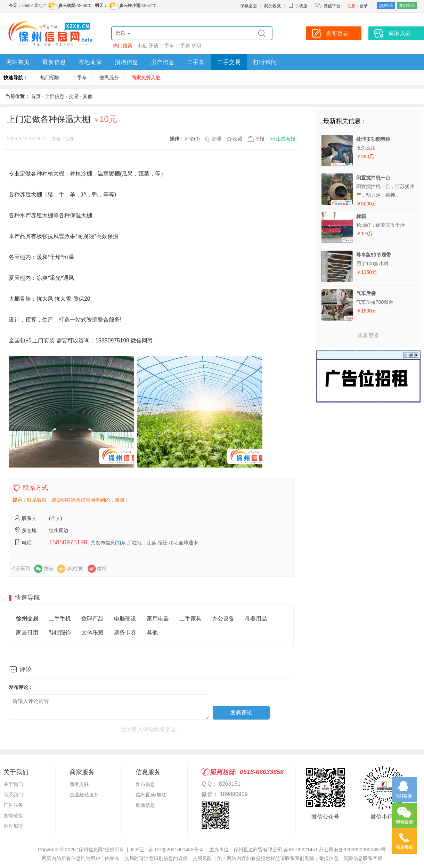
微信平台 (332, 6)
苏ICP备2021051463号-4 (176, 850)
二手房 (183, 46)
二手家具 (190, 619)
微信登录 (407, 6)
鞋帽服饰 (60, 632)
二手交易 (229, 62)
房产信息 (163, 62)
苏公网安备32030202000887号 (353, 850)
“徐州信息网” (91, 850)
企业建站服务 (84, 795)
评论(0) (192, 139)
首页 (36, 96)
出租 (142, 46)
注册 (352, 6)
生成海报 (286, 139)
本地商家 (90, 62)
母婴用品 (256, 619)
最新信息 (54, 62)
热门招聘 (50, 78)
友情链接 (13, 816)
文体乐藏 (92, 632)
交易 (74, 96)
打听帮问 (265, 62)
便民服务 (109, 78)
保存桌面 (248, 6)
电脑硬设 (125, 619)
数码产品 (92, 619)
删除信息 (145, 805)
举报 (260, 139)
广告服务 (13, 805)
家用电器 (158, 619)
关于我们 (13, 784)
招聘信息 (127, 62)
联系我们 (13, 795)
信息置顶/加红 (151, 795)
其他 (88, 96)
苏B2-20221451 (301, 850)
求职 (196, 46)
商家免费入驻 (146, 78)
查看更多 (368, 336)
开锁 (153, 46)
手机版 (298, 6)
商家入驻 (79, 784)
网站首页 (18, 62)
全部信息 (55, 96)
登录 (364, 6)
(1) (118, 543)
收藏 (237, 139)
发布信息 (145, 784)
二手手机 (60, 619)
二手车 (167, 46)
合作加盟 (13, 826)
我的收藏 (272, 6)
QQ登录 (386, 6)
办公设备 (223, 619)
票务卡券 (125, 632)
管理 (216, 139)
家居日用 (27, 632)
